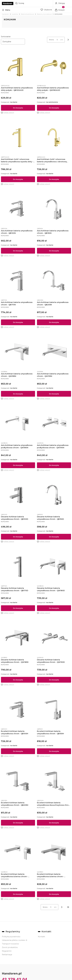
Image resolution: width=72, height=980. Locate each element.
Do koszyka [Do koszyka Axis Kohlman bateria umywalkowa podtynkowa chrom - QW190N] (54, 465)
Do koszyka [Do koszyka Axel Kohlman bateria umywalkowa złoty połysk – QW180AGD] (54, 108)
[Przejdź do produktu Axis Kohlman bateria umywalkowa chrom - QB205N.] (54, 281)
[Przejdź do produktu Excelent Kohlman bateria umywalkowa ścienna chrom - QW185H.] (54, 853)
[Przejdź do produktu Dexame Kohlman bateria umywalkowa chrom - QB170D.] (18, 567)
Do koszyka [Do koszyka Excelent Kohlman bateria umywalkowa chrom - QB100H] (18, 751)
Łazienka (15, 14)
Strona (51, 40)
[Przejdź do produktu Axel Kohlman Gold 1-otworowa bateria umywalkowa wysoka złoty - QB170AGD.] (18, 138)
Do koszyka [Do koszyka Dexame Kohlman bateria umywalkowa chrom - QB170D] (18, 608)
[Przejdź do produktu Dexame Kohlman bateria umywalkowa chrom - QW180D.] (54, 567)
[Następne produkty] (62, 907)
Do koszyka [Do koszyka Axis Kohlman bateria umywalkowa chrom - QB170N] (18, 322)
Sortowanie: (6, 37)
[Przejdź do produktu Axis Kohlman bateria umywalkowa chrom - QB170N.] (18, 281)
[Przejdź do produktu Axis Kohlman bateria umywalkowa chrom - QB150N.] (54, 209)
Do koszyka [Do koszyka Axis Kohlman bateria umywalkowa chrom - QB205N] (54, 322)
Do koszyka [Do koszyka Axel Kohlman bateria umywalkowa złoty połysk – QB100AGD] (18, 108)
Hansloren (5, 14)
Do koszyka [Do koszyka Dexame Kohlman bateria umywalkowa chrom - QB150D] (54, 537)
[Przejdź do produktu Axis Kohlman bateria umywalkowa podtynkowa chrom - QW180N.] (18, 424)
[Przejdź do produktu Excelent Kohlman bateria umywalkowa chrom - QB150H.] (54, 710)
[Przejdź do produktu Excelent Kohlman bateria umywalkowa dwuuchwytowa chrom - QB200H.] (54, 781)
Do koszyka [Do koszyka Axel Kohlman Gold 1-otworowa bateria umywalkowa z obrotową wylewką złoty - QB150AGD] (54, 179)
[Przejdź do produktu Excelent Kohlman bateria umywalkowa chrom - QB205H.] (18, 781)
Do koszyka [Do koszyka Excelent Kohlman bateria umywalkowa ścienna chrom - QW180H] (18, 894)
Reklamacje (7, 955)
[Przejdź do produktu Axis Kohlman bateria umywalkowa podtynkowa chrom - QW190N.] (54, 424)
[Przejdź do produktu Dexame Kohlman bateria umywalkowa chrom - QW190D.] (54, 638)
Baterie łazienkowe (27, 14)
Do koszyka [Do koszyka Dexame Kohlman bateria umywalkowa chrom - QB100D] (18, 537)
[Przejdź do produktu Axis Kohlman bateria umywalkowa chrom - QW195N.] (54, 352)
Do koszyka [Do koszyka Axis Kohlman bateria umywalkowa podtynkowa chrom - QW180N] (18, 465)
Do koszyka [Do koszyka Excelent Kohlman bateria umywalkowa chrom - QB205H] (18, 823)
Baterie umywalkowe (44, 14)
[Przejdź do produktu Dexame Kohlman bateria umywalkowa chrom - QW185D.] (18, 638)
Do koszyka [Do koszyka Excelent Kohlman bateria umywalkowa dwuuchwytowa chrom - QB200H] (54, 823)
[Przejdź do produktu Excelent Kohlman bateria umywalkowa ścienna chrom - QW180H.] (18, 853)
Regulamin (7, 951)
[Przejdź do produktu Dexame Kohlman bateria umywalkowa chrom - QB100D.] (18, 495)
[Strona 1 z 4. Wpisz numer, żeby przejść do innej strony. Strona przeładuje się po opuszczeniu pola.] (57, 40)
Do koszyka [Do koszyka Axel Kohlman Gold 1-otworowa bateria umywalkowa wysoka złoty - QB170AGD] (18, 179)
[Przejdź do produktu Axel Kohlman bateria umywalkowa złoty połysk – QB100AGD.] (18, 66)
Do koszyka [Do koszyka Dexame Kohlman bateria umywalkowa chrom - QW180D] (54, 608)
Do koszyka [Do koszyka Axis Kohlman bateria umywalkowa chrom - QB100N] (18, 251)
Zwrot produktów (10, 947)
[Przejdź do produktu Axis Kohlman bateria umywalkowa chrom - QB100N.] (18, 209)
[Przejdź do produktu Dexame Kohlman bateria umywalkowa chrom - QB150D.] (54, 495)
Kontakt (41, 937)
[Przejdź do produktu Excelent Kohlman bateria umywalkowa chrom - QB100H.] (18, 710)
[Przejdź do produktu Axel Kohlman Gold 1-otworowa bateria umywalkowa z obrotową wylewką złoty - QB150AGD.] (54, 138)
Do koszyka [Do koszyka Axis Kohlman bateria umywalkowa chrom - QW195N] (54, 394)
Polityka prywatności (11, 937)
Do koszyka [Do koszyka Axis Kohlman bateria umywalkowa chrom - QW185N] (18, 394)
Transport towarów (10, 944)
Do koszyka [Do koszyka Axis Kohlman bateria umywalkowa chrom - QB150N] (54, 251)
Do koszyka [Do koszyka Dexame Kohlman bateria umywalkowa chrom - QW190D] (54, 680)
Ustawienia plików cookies (14, 940)
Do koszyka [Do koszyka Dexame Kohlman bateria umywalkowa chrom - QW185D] (18, 680)
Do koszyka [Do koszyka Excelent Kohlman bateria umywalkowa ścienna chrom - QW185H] (54, 894)
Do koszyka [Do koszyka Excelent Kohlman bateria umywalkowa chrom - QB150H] (54, 751)
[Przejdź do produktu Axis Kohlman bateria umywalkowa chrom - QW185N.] (18, 352)
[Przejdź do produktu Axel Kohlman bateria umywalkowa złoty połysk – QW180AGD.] (54, 66)
